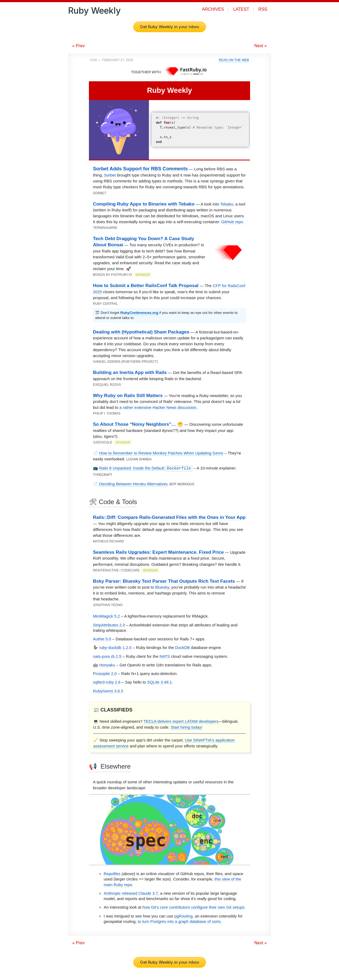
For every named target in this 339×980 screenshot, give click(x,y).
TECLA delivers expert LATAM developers (181, 721)
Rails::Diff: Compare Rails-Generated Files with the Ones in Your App (169, 517)
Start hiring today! (187, 727)
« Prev (78, 46)
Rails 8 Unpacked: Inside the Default (146, 468)
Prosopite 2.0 (105, 673)
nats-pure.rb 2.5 (107, 656)
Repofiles (112, 874)
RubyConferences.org (139, 313)
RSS (263, 9)
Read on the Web (234, 60)
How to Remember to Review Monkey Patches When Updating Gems (161, 453)
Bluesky (162, 587)
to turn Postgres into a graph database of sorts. (180, 921)
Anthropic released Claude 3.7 (131, 893)
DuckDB (183, 647)
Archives (213, 9)
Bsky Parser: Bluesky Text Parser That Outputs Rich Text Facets (164, 581)
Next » (261, 46)
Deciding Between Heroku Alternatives (133, 484)
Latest (241, 9)
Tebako (227, 204)
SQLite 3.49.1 (160, 682)
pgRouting (183, 916)
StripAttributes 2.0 (109, 625)
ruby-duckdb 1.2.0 (115, 647)
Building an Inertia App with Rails (130, 372)
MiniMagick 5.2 (106, 616)
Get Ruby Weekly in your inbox (170, 27)
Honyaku (107, 665)
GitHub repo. (233, 222)
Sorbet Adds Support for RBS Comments (140, 169)
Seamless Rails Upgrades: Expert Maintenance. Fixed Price (158, 552)
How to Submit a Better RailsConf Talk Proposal (146, 285)
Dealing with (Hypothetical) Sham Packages (141, 332)
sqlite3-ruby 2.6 (107, 682)
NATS (165, 656)
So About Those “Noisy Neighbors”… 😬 (138, 424)
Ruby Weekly (94, 11)
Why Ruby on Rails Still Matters (128, 395)
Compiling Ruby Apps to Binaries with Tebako (144, 204)
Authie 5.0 (102, 639)
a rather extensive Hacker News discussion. (158, 407)
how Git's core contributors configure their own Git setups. (194, 907)
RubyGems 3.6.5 (108, 691)
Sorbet (110, 175)
